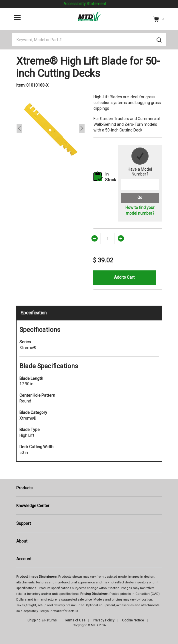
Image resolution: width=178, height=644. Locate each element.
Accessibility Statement (85, 4)
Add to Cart (124, 277)
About (22, 541)
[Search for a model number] (140, 185)
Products (24, 488)
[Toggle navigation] (17, 17)
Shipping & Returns (42, 620)
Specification (34, 313)
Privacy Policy (104, 620)
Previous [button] (19, 128)
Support (24, 523)
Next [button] (82, 128)
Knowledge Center (33, 506)
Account (24, 559)
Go (140, 198)
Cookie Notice (133, 620)
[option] (51, 128)
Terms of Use (75, 620)
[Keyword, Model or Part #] (89, 40)
